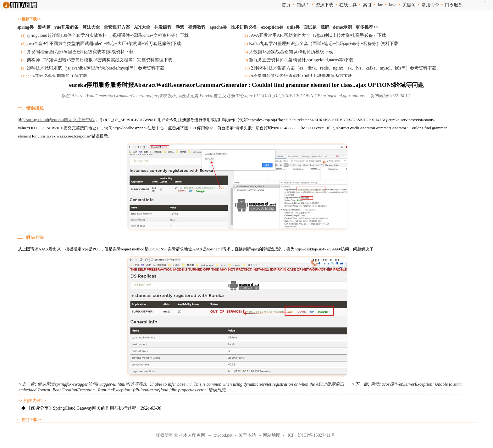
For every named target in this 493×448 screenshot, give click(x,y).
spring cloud (37, 120)
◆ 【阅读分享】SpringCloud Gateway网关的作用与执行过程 (91, 408)
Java (393, 5)
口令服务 (454, 5)
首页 (286, 5)
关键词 (409, 5)
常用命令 (430, 5)
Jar (380, 5)
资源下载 (324, 5)
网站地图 (272, 435)
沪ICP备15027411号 (316, 435)
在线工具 (348, 5)
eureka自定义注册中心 (73, 120)
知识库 (303, 5)
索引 (367, 5)
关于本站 (247, 435)
